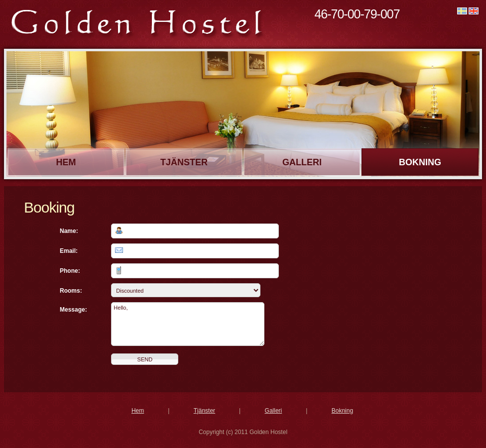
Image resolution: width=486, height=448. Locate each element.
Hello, (188, 324)
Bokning (420, 162)
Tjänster (184, 162)
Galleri (302, 162)
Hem (66, 162)
